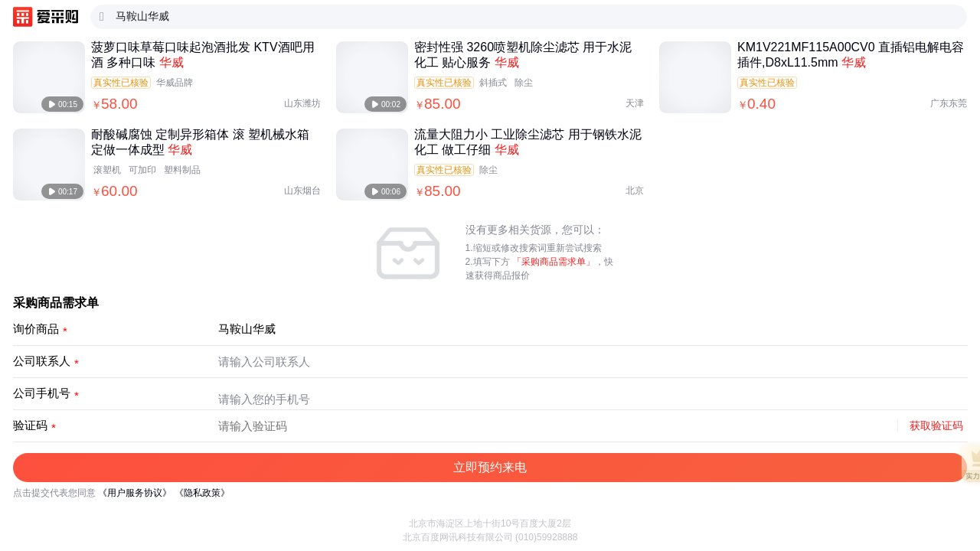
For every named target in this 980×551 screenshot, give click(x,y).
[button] (490, 468)
